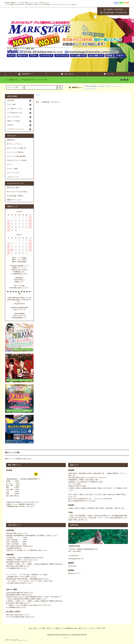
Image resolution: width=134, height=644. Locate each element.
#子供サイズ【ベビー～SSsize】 (17, 160)
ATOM (103, 628)
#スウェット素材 (12, 169)
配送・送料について (48, 628)
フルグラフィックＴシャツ (113, 86)
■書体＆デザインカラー (15, 200)
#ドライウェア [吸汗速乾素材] (16, 156)
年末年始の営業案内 (90, 86)
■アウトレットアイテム (15, 144)
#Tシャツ (10, 164)
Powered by (38, 639)
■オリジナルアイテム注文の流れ (17, 192)
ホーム (38, 95)
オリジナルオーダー (90, 89)
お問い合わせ (67, 74)
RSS (99, 628)
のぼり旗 (101, 86)
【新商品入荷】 (12, 80)
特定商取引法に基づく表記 (73, 628)
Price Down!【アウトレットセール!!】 (33, 80)
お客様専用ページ (26, 74)
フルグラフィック (13, 177)
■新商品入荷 (11, 140)
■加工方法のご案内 (13, 188)
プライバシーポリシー (89, 628)
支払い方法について (35, 628)
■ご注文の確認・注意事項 (15, 196)
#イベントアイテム (13, 173)
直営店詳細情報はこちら (19, 318)
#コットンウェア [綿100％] (15, 152)
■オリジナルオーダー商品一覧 (17, 148)
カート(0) (108, 74)
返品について (60, 628)
